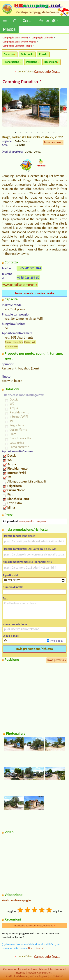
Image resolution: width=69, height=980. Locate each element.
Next (65, 109)
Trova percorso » (53, 142)
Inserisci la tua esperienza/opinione (34, 926)
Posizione (32, 62)
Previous (4, 109)
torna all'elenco (25, 71)
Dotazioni (26, 54)
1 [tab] (15, 132)
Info (35, 969)
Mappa (9, 29)
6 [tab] (43, 132)
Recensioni (51, 62)
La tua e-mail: (11, 636)
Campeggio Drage (47, 71)
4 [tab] (32, 132)
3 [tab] (26, 132)
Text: (6, 598)
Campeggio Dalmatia (42, 38)
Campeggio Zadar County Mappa (19, 42)
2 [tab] (21, 132)
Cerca (28, 20)
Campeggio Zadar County (15, 38)
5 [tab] (37, 132)
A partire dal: (11, 575)
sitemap (21, 973)
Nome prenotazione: (15, 624)
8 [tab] (54, 132)
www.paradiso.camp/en (18, 285)
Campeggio (9, 969)
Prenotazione (11, 62)
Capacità (9, 54)
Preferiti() (48, 20)
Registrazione (57, 969)
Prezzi (42, 54)
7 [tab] (48, 132)
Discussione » (36, 948)
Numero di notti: (13, 587)
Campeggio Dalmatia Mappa (17, 46)
